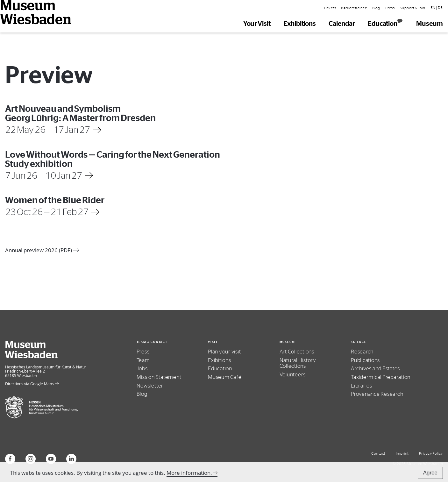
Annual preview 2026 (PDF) (42, 250)
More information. (189, 473)
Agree (430, 473)
